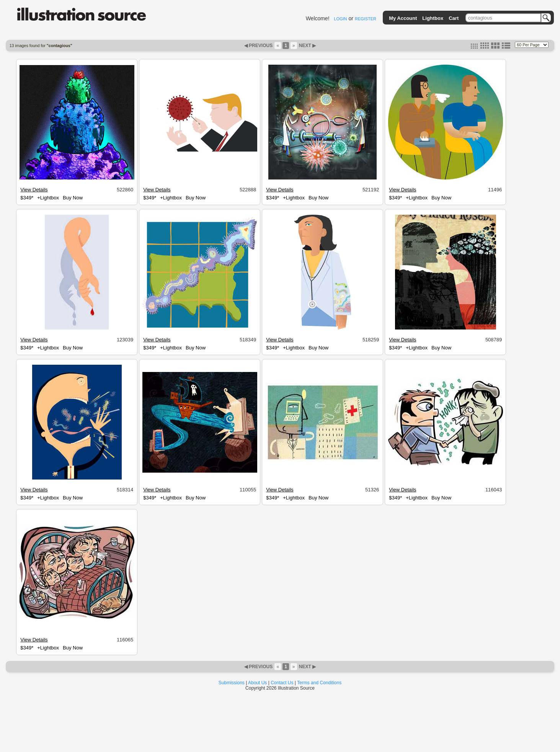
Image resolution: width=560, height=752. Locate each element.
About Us (257, 683)
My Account (403, 18)
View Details (34, 190)
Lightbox (433, 18)
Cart (454, 18)
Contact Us (282, 683)
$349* (27, 198)
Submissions (232, 683)
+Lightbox (48, 198)
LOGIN (340, 19)
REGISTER (366, 19)
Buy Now (73, 198)
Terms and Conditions (319, 683)
